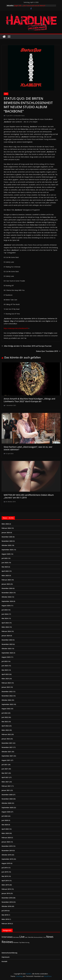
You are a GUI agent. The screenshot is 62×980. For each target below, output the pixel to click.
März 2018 (5, 919)
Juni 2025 (5, 563)
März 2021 (5, 782)
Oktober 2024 (6, 597)
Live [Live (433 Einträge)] (22, 937)
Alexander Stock (20, 116)
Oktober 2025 (6, 545)
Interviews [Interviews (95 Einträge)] (7, 937)
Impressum (6, 957)
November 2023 (7, 644)
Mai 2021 (5, 773)
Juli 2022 (5, 713)
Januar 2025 (6, 584)
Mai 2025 (5, 567)
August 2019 (6, 863)
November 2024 (7, 593)
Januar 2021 (6, 790)
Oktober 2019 (6, 855)
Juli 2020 (5, 816)
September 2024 (7, 601)
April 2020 (5, 829)
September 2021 (7, 756)
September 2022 (7, 704)
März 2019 (5, 885)
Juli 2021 (5, 765)
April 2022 (5, 726)
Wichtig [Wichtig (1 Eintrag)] (27, 943)
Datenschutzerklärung (9, 953)
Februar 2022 (6, 734)
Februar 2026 (6, 528)
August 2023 (6, 657)
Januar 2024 (6, 636)
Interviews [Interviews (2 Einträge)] (16, 937)
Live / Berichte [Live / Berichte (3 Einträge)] (29, 937)
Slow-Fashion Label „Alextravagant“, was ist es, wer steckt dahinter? (28, 448)
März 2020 (5, 833)
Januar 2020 (6, 842)
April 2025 (5, 571)
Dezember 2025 (7, 537)
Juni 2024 (5, 614)
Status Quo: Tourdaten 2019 (48, 351)
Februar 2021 (6, 786)
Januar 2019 (6, 893)
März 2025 (5, 576)
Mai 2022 (5, 722)
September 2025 (7, 550)
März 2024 (5, 627)
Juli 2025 (5, 558)
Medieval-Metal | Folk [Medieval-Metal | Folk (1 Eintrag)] (40, 937)
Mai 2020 (5, 825)
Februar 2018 (6, 924)
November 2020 (7, 799)
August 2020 (6, 812)
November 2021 (7, 747)
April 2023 (5, 674)
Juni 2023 (5, 666)
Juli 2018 (5, 911)
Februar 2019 (6, 889)
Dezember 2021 (7, 743)
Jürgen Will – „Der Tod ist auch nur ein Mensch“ (30, 6)
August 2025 (6, 554)
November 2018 (7, 902)
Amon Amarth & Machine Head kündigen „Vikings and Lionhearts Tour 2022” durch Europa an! (29, 400)
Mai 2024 (5, 618)
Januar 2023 (6, 687)
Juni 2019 (5, 872)
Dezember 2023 (7, 640)
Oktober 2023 (6, 649)
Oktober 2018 (6, 906)
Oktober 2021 (6, 752)
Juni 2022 (5, 717)
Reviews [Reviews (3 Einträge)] (16, 942)
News (6, 94)
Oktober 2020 (6, 803)
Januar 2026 (6, 533)
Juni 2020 (5, 820)
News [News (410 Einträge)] (50, 937)
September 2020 (7, 808)
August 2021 (6, 760)
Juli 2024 (5, 610)
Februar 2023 (6, 683)
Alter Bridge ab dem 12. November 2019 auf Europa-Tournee (27, 346)
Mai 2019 (5, 876)
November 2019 (7, 850)
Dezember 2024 (7, 588)
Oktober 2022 (6, 700)
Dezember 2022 (7, 692)
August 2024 (6, 606)
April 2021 (5, 777)
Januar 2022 (6, 739)
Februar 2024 (6, 631)
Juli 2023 (5, 661)
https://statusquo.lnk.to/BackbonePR (16, 328)
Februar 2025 (6, 580)
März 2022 (5, 730)
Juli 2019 (5, 868)
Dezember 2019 (7, 846)
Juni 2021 (5, 769)
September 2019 (7, 859)
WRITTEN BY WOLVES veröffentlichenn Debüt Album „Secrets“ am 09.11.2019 (29, 496)
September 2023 (7, 653)
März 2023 (5, 679)
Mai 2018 (5, 915)
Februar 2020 (6, 838)
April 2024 (5, 623)
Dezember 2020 (7, 795)
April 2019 (5, 881)
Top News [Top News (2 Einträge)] (22, 942)
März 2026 (5, 524)
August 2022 (6, 709)
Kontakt (4, 961)
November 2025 (7, 541)
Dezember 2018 (7, 898)
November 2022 (7, 696)
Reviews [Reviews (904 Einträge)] (7, 942)
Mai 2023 (5, 670)
